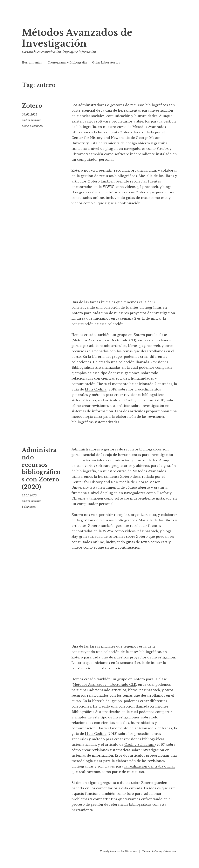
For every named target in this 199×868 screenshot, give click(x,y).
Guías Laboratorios (106, 63)
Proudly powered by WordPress (118, 851)
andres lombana (32, 120)
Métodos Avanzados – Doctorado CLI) (104, 340)
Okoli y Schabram (140, 400)
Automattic (170, 851)
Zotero (32, 106)
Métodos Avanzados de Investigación (77, 38)
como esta (159, 198)
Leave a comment (33, 126)
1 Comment (29, 507)
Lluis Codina (96, 389)
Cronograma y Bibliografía (67, 63)
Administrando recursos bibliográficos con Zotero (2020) (41, 468)
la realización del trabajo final (150, 766)
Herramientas (32, 63)
